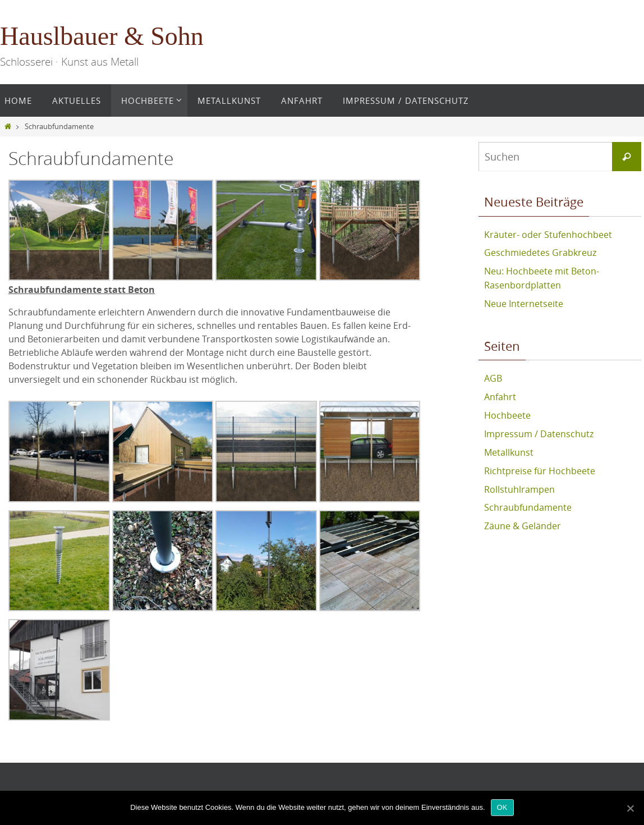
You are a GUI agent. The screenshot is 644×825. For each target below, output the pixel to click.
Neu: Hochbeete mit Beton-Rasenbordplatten (542, 277)
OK (502, 807)
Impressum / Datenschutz (539, 430)
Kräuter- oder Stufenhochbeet (548, 235)
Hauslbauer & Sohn (102, 36)
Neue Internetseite (524, 302)
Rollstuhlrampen (519, 484)
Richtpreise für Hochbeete (540, 466)
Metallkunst (509, 448)
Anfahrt (500, 394)
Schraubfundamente (528, 502)
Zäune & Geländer (523, 520)
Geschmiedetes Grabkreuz (540, 253)
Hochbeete (507, 412)
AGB (493, 376)
